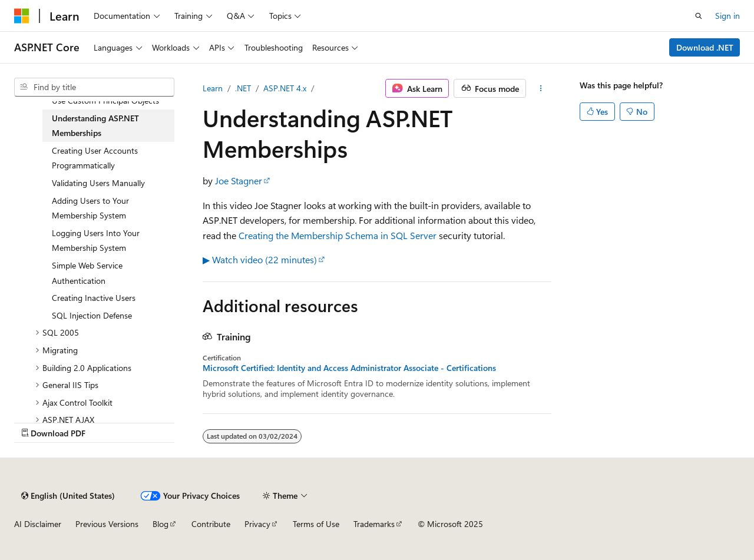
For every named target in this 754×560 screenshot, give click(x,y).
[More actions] (541, 88)
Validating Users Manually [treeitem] (98, 183)
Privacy (257, 524)
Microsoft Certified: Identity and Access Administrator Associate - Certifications (349, 368)
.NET (243, 88)
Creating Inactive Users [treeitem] (94, 298)
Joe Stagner (239, 180)
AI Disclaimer (38, 524)
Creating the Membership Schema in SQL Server (338, 235)
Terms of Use (316, 524)
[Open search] (699, 16)
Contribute (211, 524)
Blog (161, 524)
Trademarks (374, 524)
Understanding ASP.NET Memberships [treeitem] (95, 126)
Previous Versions (107, 524)
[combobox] (94, 87)
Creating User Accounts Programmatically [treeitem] (95, 158)
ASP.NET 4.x (285, 88)
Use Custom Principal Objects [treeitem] (105, 100)
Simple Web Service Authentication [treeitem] (87, 273)
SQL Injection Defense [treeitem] (92, 315)
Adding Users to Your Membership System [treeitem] (90, 208)
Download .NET (705, 47)
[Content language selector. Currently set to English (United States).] (68, 496)
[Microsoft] (22, 16)
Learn (213, 88)
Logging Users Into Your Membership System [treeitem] (96, 241)
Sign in (727, 16)
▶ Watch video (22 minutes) (260, 259)
